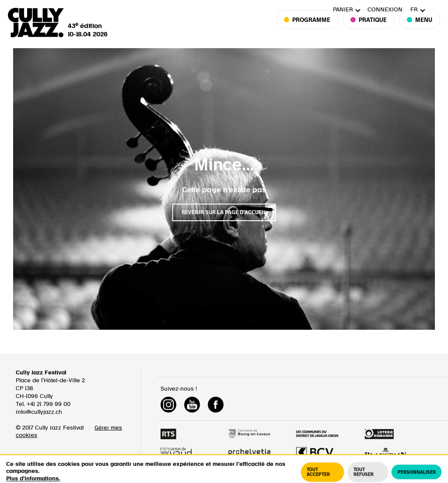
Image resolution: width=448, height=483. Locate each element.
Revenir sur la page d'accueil (224, 213)
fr (414, 10)
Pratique (369, 31)
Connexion (385, 10)
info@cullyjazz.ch (39, 412)
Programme (311, 31)
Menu (419, 31)
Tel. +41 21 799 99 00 (43, 404)
